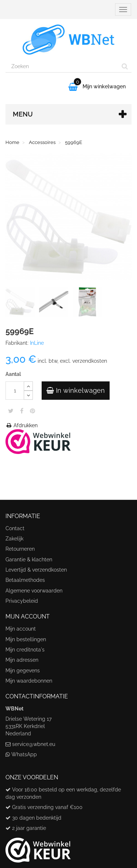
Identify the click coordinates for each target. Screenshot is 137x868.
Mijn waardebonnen (29, 681)
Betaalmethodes (25, 580)
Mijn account (21, 629)
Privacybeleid (22, 601)
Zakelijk (14, 539)
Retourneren (20, 549)
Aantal (13, 374)
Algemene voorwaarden (34, 591)
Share (22, 411)
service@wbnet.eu (34, 744)
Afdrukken (22, 425)
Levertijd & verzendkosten (36, 570)
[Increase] (28, 386)
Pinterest (33, 411)
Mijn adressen (22, 660)
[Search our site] (62, 66)
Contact (15, 528)
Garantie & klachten (29, 559)
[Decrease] (28, 395)
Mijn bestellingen (26, 639)
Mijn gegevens (23, 671)
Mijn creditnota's (25, 650)
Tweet (11, 411)
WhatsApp (24, 754)
